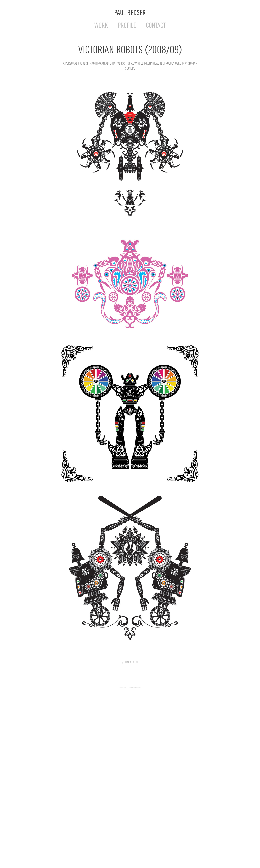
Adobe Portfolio (135, 687)
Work (101, 25)
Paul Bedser (130, 12)
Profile (127, 25)
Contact (156, 25)
